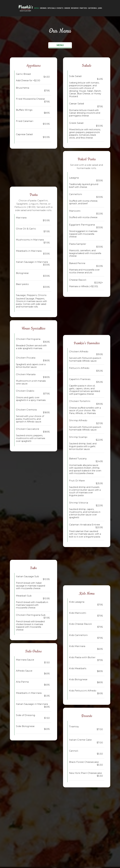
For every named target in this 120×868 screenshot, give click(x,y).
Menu (37, 8)
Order (67, 8)
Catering (92, 8)
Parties (83, 8)
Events (60, 8)
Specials (52, 8)
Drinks (43, 8)
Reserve (75, 8)
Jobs (100, 8)
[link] (26, 8)
